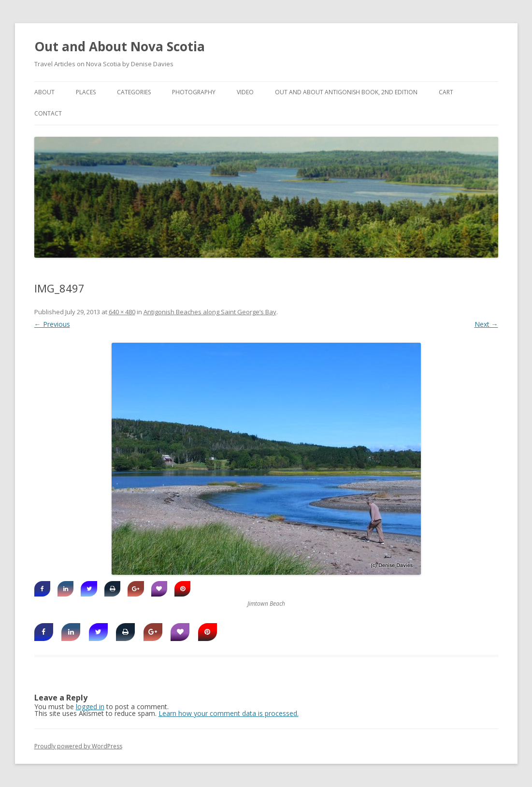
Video (245, 92)
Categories (134, 92)
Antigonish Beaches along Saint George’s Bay (210, 312)
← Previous (52, 324)
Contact (48, 113)
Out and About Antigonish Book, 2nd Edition (346, 92)
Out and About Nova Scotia (120, 46)
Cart (446, 92)
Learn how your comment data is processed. (229, 713)
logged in (90, 707)
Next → (486, 324)
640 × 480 (122, 312)
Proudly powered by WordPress (78, 746)
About (44, 92)
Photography (194, 92)
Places (86, 92)
